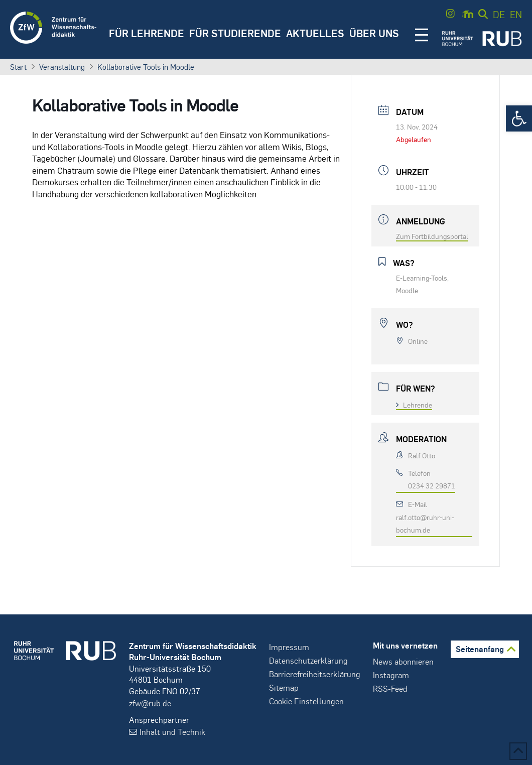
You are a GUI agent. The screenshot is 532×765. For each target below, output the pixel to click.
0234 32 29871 (432, 485)
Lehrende (414, 405)
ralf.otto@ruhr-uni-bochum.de (425, 523)
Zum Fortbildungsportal (432, 236)
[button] (519, 118)
